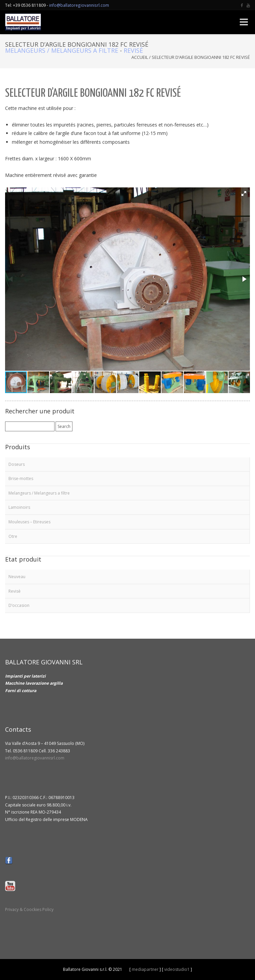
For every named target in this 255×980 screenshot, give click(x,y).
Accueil (140, 57)
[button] (244, 193)
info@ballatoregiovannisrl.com (79, 5)
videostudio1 (177, 969)
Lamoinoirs (19, 507)
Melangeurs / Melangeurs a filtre (62, 50)
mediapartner (145, 969)
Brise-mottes (21, 478)
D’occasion (19, 605)
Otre (13, 536)
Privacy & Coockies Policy (29, 909)
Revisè (133, 50)
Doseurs (17, 464)
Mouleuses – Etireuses (29, 522)
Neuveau (17, 577)
